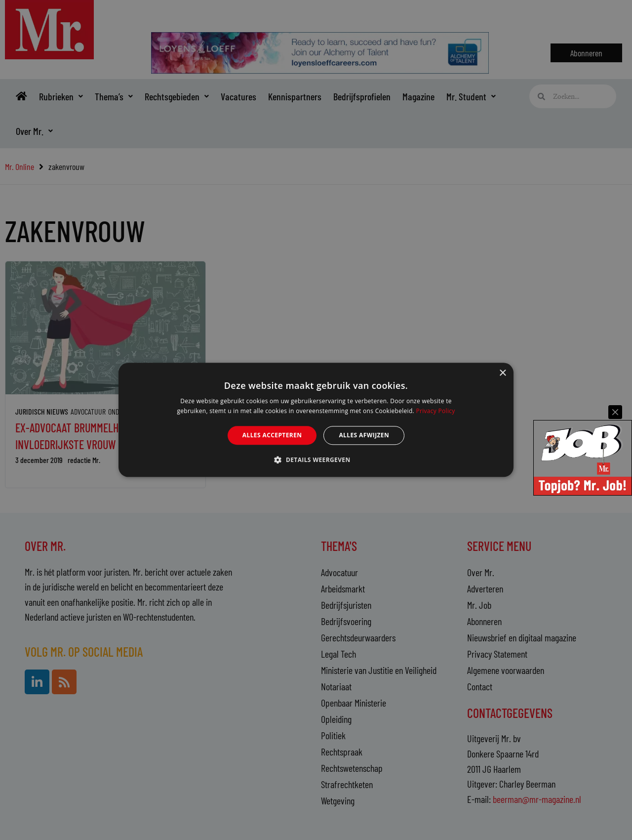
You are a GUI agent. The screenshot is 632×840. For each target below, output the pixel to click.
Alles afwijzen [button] (364, 435)
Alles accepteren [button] (272, 435)
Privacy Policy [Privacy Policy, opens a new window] (435, 411)
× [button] (502, 373)
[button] (316, 460)
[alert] (316, 420)
